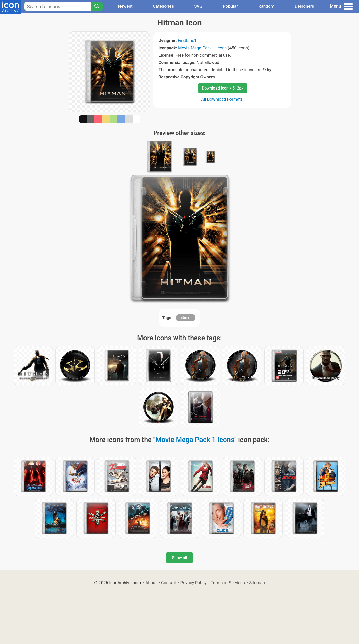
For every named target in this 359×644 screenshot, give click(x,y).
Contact (169, 583)
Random (266, 6)
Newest (125, 6)
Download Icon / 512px (223, 88)
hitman (186, 317)
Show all (179, 558)
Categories (163, 6)
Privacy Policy (193, 583)
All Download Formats (222, 99)
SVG (198, 6)
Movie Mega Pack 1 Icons (202, 48)
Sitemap (257, 583)
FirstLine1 (187, 40)
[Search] (97, 6)
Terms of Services (228, 583)
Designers (304, 6)
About (151, 583)
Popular (230, 6)
